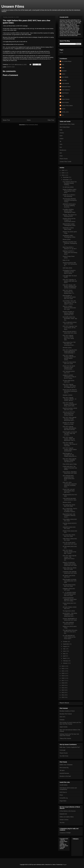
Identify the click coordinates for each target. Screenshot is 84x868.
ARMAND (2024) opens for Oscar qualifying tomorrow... (69, 206)
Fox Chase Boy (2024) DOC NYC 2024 (69, 536)
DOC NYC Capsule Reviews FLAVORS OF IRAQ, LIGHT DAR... (70, 404)
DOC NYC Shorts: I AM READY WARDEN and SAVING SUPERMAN (70, 286)
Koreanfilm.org (64, 798)
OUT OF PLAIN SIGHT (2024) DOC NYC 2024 (70, 543)
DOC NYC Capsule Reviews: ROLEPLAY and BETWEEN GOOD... (69, 358)
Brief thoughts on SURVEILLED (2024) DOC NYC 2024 (69, 297)
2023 (63, 666)
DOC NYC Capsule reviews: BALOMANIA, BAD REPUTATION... (70, 428)
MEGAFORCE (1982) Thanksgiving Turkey (69, 225)
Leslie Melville (65, 83)
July (64, 649)
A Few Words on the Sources (68, 811)
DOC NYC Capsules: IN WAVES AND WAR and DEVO (70, 281)
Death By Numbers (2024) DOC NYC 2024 (70, 409)
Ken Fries (64, 80)
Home (29, 120)
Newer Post (6, 120)
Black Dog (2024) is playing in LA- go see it (70, 248)
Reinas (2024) (67, 239)
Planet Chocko (64, 159)
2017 (63, 681)
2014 (63, 688)
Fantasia (62, 720)
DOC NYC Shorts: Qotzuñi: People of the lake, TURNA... (69, 552)
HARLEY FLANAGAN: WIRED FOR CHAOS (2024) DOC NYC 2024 (70, 564)
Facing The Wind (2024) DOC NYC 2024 (69, 363)
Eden (63, 68)
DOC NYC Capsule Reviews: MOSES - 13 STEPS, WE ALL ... (69, 399)
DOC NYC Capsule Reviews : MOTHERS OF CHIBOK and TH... (69, 386)
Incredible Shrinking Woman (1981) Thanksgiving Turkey (69, 211)
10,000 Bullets (64, 785)
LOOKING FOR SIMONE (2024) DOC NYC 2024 (70, 572)
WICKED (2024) (67, 348)
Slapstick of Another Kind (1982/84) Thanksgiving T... (70, 243)
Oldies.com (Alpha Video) (67, 817)
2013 (63, 690)
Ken (61, 147)
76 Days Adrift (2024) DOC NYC (69, 381)
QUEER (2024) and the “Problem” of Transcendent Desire (69, 220)
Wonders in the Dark (65, 776)
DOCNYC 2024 (11, 67)
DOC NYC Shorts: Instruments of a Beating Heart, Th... (69, 292)
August (65, 646)
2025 (63, 173)
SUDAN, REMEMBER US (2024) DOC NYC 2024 (70, 619)
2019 (63, 676)
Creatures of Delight (65, 833)
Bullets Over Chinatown (66, 765)
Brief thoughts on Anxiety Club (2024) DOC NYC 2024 (70, 581)
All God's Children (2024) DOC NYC (70, 608)
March (65, 658)
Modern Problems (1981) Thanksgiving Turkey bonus (70, 191)
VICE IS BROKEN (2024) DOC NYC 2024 (70, 323)
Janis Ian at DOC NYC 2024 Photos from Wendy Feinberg (69, 414)
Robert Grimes (65, 99)
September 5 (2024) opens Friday (68, 229)
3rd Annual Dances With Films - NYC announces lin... (70, 264)
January (65, 663)
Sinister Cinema (64, 820)
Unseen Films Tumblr (65, 162)
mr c (63, 115)
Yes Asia (62, 823)
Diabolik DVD (63, 814)
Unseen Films (13, 6)
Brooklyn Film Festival (66, 714)
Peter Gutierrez (66, 90)
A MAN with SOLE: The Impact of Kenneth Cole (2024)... (70, 468)
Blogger (65, 865)
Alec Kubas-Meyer (66, 61)
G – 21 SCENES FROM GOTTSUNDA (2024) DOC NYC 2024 (69, 594)
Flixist (61, 795)
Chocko (62, 133)
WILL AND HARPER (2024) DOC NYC (68, 623)
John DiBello (65, 77)
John (61, 144)
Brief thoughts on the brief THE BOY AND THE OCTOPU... (70, 433)
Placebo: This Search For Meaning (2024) (70, 216)
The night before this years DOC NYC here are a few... (70, 632)
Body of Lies (66, 260)
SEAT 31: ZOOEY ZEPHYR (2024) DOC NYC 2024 (69, 308)
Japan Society (64, 727)
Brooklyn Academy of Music (67, 711)
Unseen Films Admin (67, 106)
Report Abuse (64, 703)
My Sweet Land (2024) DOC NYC (69, 576)
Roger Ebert (63, 801)
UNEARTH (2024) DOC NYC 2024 (69, 528)
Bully (63, 65)
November (66, 180)
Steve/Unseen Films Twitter (67, 124)
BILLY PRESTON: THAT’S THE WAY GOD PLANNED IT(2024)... (70, 510)
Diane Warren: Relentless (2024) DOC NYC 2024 (70, 473)
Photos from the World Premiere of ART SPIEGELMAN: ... (69, 367)
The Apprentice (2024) (69, 611)
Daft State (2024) (67, 268)
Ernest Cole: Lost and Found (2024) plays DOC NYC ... (69, 491)
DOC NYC (63, 717)
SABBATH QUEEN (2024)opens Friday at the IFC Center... (69, 377)
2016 (63, 683)
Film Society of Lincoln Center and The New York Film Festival (70, 723)
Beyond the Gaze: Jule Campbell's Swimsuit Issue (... (69, 516)
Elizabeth (64, 71)
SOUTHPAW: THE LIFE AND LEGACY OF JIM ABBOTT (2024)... (70, 302)
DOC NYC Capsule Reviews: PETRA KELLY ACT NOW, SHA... (68, 338)
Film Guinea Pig (64, 768)
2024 (63, 175)
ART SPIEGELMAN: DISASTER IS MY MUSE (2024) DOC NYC (69, 478)
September (66, 644)
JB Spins (62, 770)
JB (60, 141)
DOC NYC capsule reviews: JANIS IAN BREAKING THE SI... (69, 439)
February (66, 661)
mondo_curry (65, 112)
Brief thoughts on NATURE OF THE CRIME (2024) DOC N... (70, 455)
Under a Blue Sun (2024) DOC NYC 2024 (70, 569)
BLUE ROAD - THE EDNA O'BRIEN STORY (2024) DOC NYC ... (70, 615)
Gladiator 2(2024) (68, 395)
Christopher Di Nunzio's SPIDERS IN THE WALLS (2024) (69, 272)
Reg (63, 96)
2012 (63, 692)
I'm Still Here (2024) (68, 187)
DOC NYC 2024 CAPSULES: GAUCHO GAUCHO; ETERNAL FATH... (70, 485)
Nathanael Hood (66, 87)
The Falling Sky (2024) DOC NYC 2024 (69, 506)
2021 (63, 671)
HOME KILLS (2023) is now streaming (69, 196)
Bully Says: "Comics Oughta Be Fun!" (70, 747)
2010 (63, 697)
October (65, 642)
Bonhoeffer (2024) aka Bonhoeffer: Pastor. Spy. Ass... (70, 319)
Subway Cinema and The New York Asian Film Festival (69, 735)
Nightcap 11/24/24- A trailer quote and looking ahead (70, 253)
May (64, 654)
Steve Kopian (65, 102)
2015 (63, 685)
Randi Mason (65, 93)
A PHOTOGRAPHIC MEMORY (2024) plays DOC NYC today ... (70, 599)
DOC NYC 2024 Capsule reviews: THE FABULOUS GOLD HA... (70, 558)
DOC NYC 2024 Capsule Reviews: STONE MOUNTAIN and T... (70, 419)
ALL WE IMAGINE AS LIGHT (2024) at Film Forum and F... (69, 637)
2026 (63, 170)
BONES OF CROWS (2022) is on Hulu (68, 424)
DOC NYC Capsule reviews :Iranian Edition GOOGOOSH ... (70, 450)
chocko (63, 109)
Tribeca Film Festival (65, 738)
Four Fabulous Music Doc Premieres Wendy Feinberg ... (70, 183)
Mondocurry (63, 150)
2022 (63, 669)
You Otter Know (64, 756)
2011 (63, 695)
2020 (63, 673)
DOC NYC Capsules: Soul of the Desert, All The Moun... (70, 328)
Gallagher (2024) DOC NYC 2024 (69, 589)
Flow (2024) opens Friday (70, 464)
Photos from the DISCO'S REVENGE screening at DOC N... (70, 391)
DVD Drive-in (63, 792)
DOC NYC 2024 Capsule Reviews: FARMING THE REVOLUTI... (70, 460)
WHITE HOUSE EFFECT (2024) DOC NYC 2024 (70, 332)
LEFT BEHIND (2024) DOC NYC (69, 372)
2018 (63, 678)
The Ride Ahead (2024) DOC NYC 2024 (69, 586)
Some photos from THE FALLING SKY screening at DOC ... (69, 344)
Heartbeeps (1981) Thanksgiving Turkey (69, 236)
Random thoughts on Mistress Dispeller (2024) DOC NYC (68, 313)
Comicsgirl (63, 750)
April (64, 656)
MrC (61, 153)
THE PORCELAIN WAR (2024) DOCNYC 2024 (70, 499)
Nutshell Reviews (64, 773)
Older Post (51, 120)
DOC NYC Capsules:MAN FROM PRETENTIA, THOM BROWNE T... (70, 352)
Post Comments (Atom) (32, 125)
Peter (61, 156)
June (64, 651)
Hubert (63, 74)
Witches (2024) (67, 502)
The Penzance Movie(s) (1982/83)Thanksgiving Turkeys (70, 200)
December (66, 177)
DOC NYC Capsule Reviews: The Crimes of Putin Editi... (70, 444)
